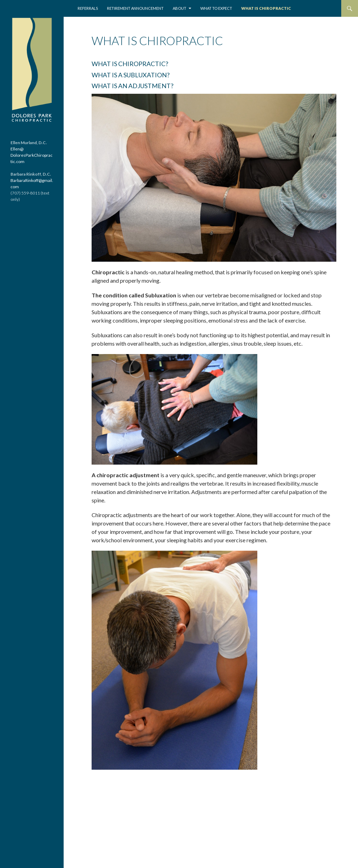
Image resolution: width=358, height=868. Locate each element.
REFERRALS (88, 8)
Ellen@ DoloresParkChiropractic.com (31, 155)
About (180, 8)
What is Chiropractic (266, 8)
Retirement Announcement (135, 8)
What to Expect (216, 8)
